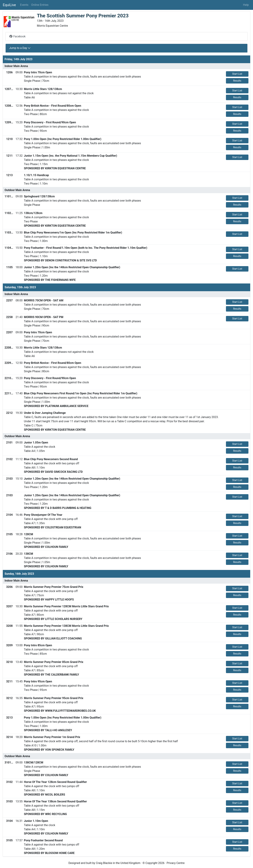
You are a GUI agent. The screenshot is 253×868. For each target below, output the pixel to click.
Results (237, 81)
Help (246, 5)
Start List (237, 74)
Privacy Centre (176, 863)
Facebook (17, 36)
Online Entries (40, 5)
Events (24, 5)
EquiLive (9, 5)
